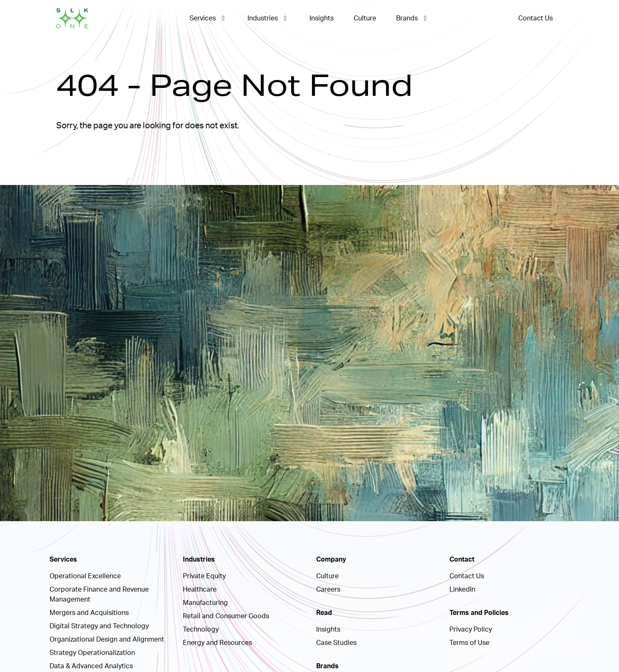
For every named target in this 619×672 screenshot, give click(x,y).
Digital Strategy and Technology (99, 626)
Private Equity (204, 576)
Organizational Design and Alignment (107, 640)
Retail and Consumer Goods (226, 616)
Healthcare (200, 590)
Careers (328, 590)
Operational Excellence (85, 576)
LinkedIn (462, 590)
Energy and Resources (217, 643)
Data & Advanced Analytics (91, 666)
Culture (365, 18)
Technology (201, 630)
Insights (322, 18)
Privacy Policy (471, 630)
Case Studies (336, 643)
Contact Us (535, 18)
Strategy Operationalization (92, 653)
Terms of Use (469, 643)
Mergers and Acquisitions (89, 613)
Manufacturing (205, 603)
